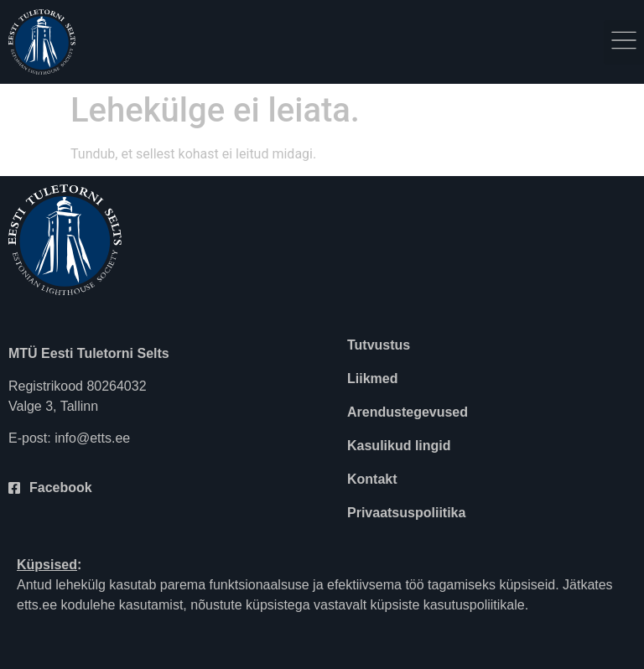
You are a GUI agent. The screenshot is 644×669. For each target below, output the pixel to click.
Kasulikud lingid (399, 446)
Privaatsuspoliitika (406, 513)
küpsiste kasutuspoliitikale (448, 605)
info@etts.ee (92, 438)
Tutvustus (379, 345)
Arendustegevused (408, 412)
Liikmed (372, 379)
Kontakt (372, 479)
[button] (624, 42)
